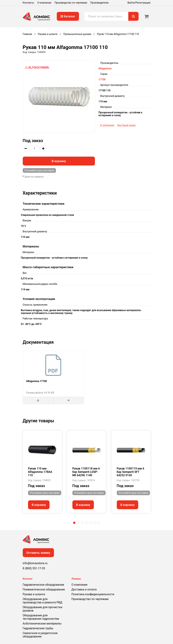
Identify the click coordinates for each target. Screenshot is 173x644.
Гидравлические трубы (38, 628)
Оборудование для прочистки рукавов (42, 609)
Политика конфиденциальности (93, 594)
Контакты (28, 3)
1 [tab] (74, 523)
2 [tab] (78, 523)
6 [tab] (95, 523)
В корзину (59, 161)
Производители (99, 3)
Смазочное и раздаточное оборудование (40, 635)
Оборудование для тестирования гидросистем (41, 617)
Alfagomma (105, 68)
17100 (102, 79)
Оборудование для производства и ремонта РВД (42, 601)
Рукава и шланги (34, 594)
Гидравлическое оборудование (43, 585)
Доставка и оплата (84, 589)
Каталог (68, 16)
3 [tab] (82, 523)
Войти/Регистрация (139, 3)
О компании (44, 3)
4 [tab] (86, 523)
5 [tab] (91, 523)
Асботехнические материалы (42, 624)
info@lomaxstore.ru (35, 563)
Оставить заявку (38, 553)
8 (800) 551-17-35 (34, 568)
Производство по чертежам (71, 3)
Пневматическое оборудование (44, 589)
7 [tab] (99, 523)
